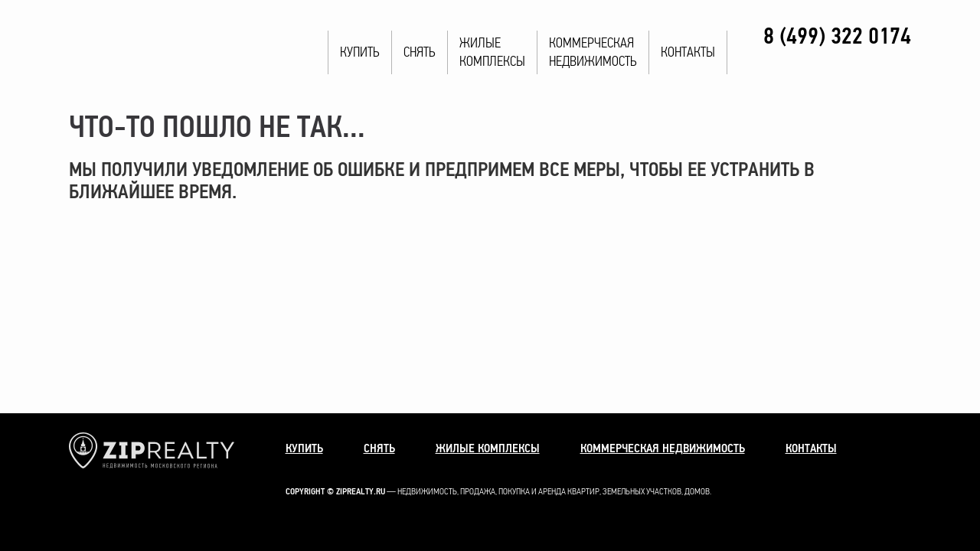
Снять (420, 52)
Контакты (688, 52)
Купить (360, 52)
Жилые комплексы (488, 448)
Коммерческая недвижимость (663, 448)
